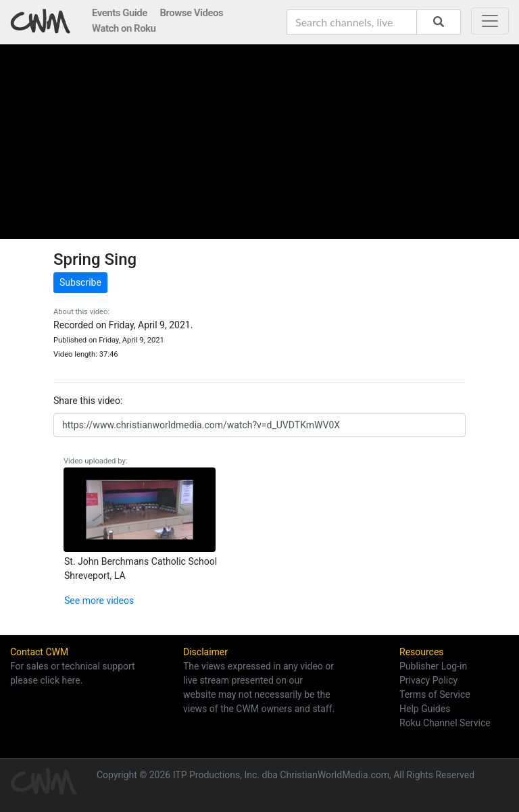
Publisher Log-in (433, 666)
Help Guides (425, 709)
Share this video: (88, 401)
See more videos (99, 601)
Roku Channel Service (445, 723)
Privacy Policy (428, 680)
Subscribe (80, 282)
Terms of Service (435, 694)
